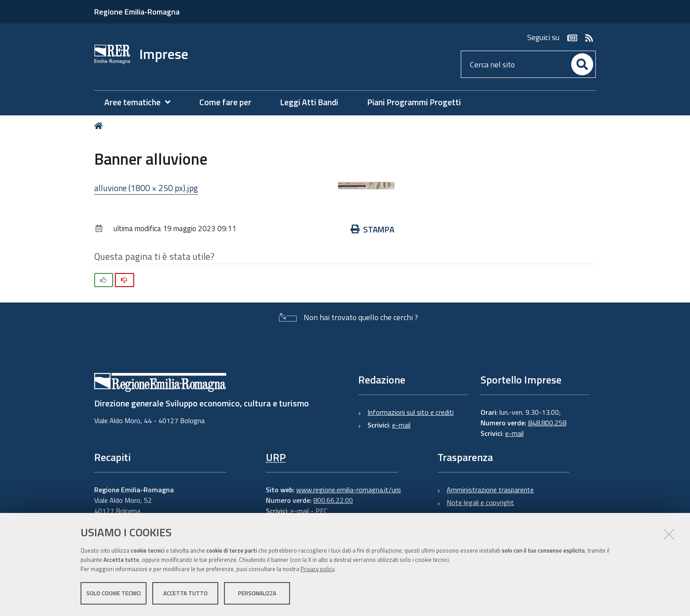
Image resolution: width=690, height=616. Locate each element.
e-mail (401, 425)
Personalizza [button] (257, 593)
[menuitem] (142, 102)
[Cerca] (582, 64)
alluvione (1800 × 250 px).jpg (146, 188)
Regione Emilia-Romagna (137, 12)
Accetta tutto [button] (185, 593)
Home (100, 126)
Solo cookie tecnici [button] (114, 593)
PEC (321, 511)
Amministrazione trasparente (490, 490)
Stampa (373, 229)
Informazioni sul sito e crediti (411, 412)
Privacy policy (317, 569)
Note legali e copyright (480, 502)
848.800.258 (547, 423)
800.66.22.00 (333, 500)
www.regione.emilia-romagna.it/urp (349, 490)
